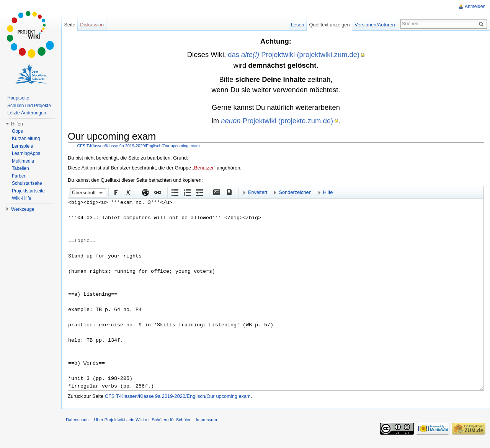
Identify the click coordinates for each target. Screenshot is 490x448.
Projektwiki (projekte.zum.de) (277, 121)
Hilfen (17, 124)
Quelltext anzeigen (330, 25)
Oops (17, 131)
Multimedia (23, 161)
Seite (69, 25)
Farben (19, 176)
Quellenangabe (229, 192)
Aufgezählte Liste (175, 192)
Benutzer (204, 168)
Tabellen (20, 168)
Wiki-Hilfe (22, 198)
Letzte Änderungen (27, 113)
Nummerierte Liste (187, 192)
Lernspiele (22, 146)
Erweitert (258, 192)
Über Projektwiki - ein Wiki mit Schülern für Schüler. (143, 420)
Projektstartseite (28, 191)
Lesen (298, 25)
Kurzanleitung (26, 138)
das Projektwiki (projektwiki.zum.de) (294, 55)
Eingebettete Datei (216, 192)
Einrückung (199, 192)
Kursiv (128, 192)
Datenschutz (78, 420)
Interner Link (157, 192)
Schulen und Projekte (29, 106)
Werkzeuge (23, 209)
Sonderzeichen (295, 192)
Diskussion (92, 25)
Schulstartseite (27, 183)
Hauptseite (18, 98)
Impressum (206, 420)
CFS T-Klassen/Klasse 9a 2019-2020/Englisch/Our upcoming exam (139, 146)
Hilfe (328, 192)
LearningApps (26, 153)
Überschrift (84, 193)
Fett (116, 192)
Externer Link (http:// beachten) (145, 192)
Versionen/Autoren (375, 25)
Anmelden (475, 7)
